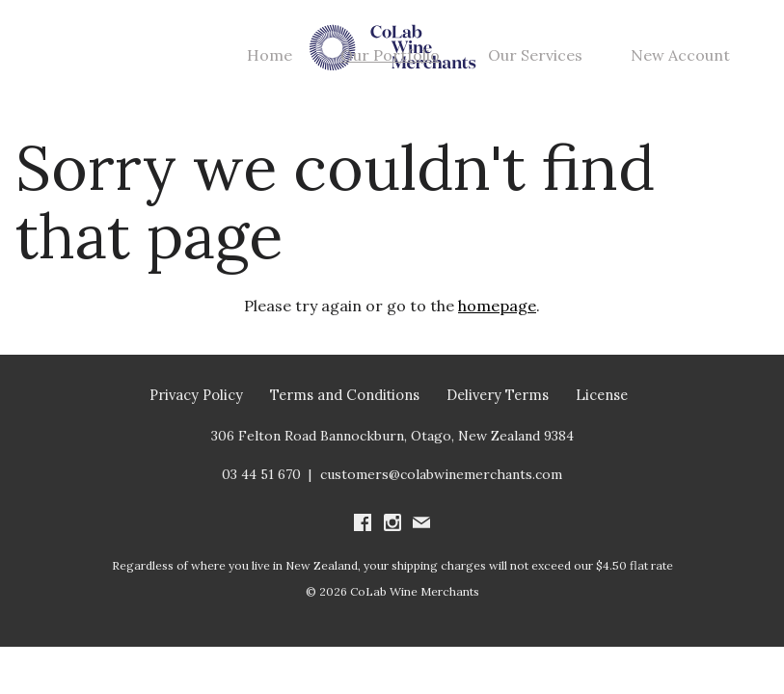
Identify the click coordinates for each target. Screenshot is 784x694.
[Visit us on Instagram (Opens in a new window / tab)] (392, 524)
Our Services (535, 55)
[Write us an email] (421, 524)
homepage (497, 306)
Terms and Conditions (345, 395)
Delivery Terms (498, 395)
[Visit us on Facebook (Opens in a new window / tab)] (363, 524)
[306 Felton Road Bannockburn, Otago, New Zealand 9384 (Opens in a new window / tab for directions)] (392, 436)
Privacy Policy (196, 395)
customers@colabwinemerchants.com (441, 474)
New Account (680, 55)
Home (270, 55)
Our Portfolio (390, 55)
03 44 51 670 (261, 474)
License (602, 395)
